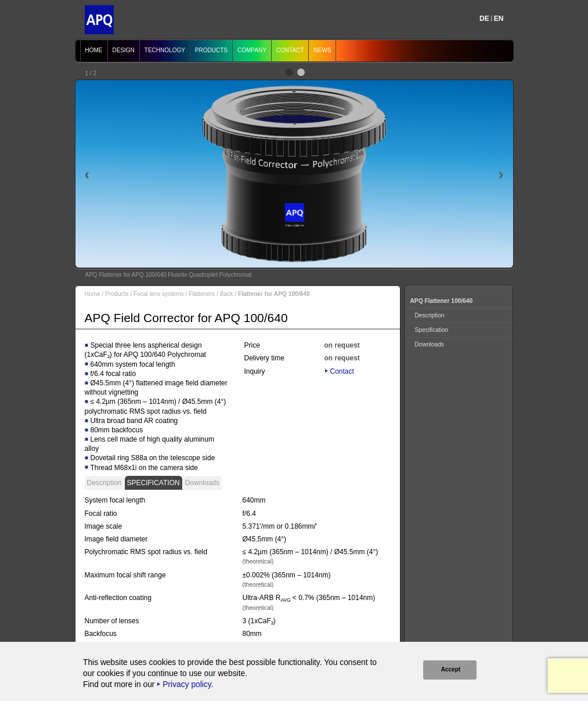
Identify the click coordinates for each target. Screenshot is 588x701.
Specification (154, 483)
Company (252, 50)
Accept (450, 669)
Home (94, 50)
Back (227, 294)
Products (211, 50)
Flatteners (202, 294)
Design (124, 50)
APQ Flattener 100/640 (442, 301)
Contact (290, 50)
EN (499, 19)
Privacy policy (187, 684)
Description (104, 483)
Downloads (202, 483)
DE (484, 19)
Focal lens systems (159, 294)
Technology (165, 50)
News (322, 50)
